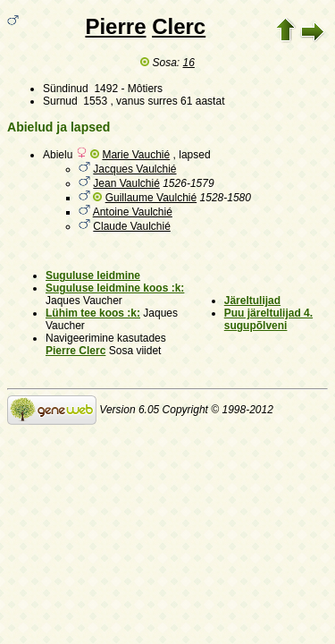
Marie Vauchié (136, 155)
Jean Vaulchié (126, 183)
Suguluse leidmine (93, 275)
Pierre (115, 26)
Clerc (179, 26)
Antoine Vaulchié (133, 212)
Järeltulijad (252, 301)
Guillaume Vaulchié (151, 198)
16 (189, 63)
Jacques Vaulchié (134, 169)
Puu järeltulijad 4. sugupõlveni (268, 319)
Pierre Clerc (75, 351)
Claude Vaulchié (132, 226)
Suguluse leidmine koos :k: (115, 288)
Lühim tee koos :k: (93, 313)
